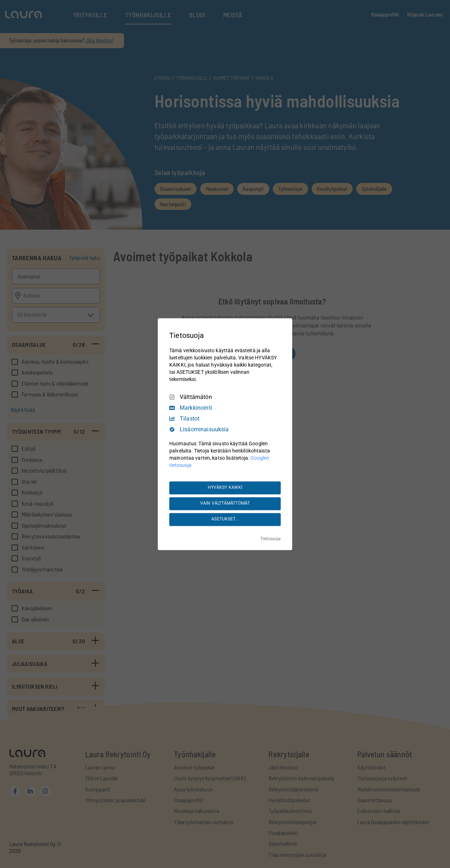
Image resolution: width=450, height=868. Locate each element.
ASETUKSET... (225, 519)
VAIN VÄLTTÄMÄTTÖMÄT (225, 504)
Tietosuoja (270, 539)
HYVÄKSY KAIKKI (225, 488)
